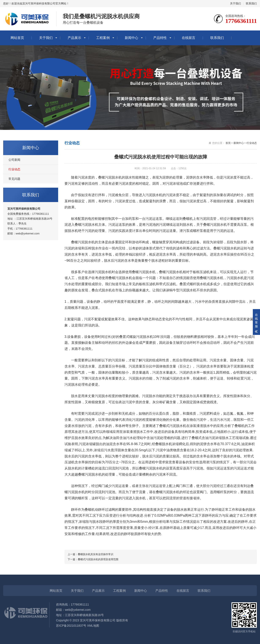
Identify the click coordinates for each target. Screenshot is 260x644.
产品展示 (74, 38)
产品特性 (160, 38)
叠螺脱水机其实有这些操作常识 (96, 554)
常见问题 (14, 179)
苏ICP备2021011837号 (71, 626)
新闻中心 (131, 38)
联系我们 (251, 3)
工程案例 (103, 38)
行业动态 (14, 169)
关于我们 (235, 3)
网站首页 (17, 38)
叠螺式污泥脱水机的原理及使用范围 (98, 559)
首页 (228, 143)
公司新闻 (14, 160)
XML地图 (93, 626)
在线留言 (189, 38)
